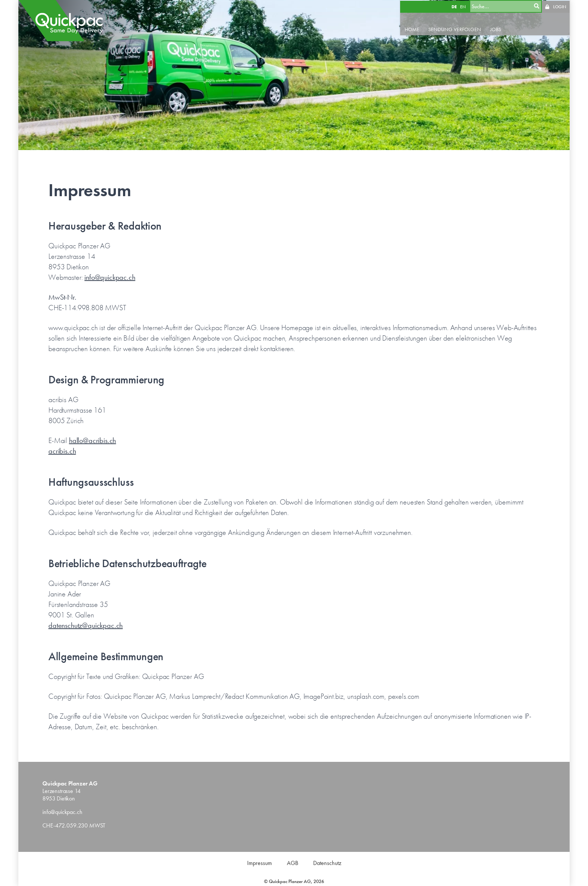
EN (464, 6)
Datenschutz (327, 863)
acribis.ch (62, 451)
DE (455, 6)
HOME (413, 29)
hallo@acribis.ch (92, 440)
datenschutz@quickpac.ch (85, 625)
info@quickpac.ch (110, 277)
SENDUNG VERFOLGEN (456, 29)
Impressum (259, 863)
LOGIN (560, 6)
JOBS (497, 29)
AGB (292, 863)
